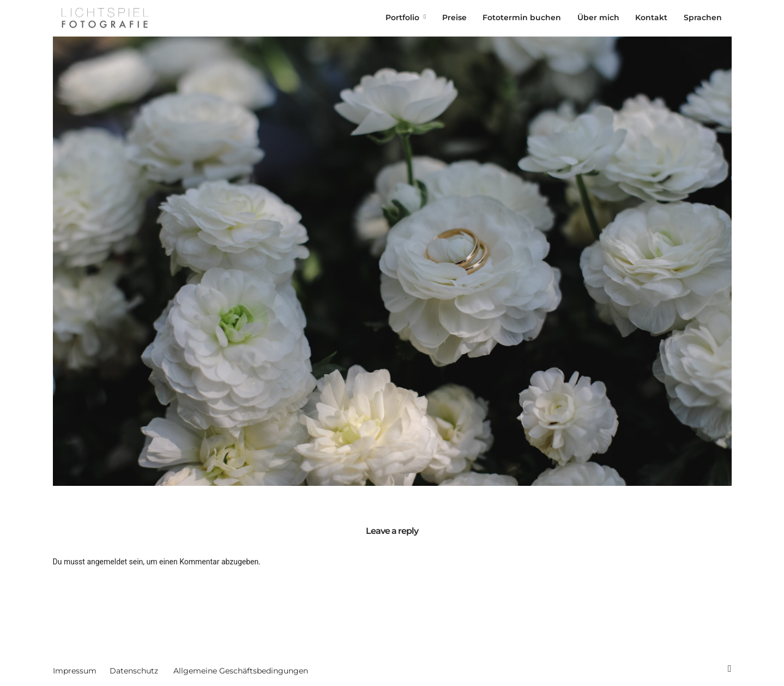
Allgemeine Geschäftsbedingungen (241, 671)
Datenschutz (134, 671)
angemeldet (107, 562)
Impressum (75, 671)
